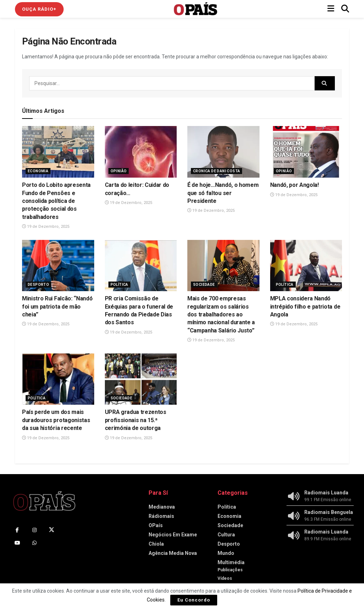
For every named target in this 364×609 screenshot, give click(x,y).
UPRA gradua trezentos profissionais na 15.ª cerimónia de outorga (136, 420)
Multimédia (231, 562)
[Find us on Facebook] (17, 530)
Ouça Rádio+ (39, 9)
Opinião (119, 171)
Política (119, 285)
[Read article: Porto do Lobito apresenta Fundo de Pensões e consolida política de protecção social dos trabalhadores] (58, 152)
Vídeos (225, 578)
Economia (38, 171)
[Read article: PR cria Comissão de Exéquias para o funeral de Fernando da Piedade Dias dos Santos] (141, 266)
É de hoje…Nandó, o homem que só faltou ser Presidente (223, 193)
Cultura (226, 535)
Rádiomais (161, 516)
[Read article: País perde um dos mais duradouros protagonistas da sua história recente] (58, 379)
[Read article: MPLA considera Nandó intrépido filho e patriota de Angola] (306, 266)
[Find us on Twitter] (52, 530)
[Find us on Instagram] (34, 530)
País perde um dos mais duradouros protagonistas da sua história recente (56, 420)
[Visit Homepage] (196, 9)
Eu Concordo (194, 600)
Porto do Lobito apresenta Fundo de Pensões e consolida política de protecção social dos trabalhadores (56, 201)
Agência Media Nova (173, 553)
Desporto (38, 285)
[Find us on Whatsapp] (34, 543)
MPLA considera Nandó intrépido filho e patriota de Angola (305, 306)
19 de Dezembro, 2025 (46, 227)
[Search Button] (345, 9)
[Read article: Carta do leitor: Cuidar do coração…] (141, 152)
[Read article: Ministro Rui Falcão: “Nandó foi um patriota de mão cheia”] (58, 266)
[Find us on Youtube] (17, 543)
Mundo (226, 553)
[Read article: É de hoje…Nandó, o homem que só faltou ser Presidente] (223, 152)
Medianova (162, 507)
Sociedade (204, 285)
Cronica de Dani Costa (216, 171)
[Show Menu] (331, 9)
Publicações (230, 570)
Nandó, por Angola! (295, 185)
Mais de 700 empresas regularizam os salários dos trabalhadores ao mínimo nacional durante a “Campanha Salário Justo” (221, 314)
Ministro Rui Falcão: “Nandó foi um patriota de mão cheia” (57, 306)
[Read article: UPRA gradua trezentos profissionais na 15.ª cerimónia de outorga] (141, 379)
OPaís (156, 525)
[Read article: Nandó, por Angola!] (306, 152)
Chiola (156, 544)
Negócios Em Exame (173, 535)
